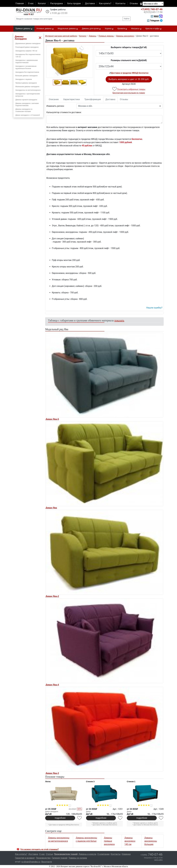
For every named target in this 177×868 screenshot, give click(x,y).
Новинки (126, 854)
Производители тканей (66, 854)
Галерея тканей (60, 858)
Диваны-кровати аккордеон (26, 100)
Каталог (42, 3)
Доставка (90, 3)
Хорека (109, 29)
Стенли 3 (90, 782)
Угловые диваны (45, 29)
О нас (31, 3)
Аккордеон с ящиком (24, 79)
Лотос (48, 782)
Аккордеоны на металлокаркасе (28, 90)
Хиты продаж (74, 3)
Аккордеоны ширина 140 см (26, 51)
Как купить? (105, 3)
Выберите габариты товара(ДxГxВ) (129, 47)
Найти (127, 19)
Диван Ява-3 (52, 773)
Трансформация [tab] (93, 99)
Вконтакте (47, 862)
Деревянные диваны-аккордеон (28, 44)
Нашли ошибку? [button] (154, 308)
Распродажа (56, 3)
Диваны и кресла (87, 854)
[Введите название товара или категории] (69, 19)
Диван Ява (51, 508)
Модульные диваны (68, 29)
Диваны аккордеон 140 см (130, 841)
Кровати (122, 29)
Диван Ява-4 (52, 685)
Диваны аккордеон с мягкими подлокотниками (27, 104)
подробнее (60, 818)
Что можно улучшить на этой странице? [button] (39, 849)
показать (119, 320)
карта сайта (158, 860)
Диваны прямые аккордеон (109, 841)
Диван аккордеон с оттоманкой (28, 115)
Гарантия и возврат (25, 858)
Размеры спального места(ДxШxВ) (129, 60)
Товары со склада (78, 858)
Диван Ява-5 (52, 419)
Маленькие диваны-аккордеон (27, 87)
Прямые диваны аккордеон (26, 83)
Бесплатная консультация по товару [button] (129, 93)
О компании (103, 854)
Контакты (121, 3)
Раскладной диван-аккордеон (27, 47)
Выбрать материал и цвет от (129, 79)
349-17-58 (153, 12)
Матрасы (136, 29)
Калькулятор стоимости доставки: (64, 112)
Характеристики (72, 99)
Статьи (49, 854)
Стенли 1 (131, 782)
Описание (54, 99)
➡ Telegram (155, 21)
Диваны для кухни (91, 29)
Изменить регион (55, 106)
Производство (43, 858)
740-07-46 (152, 9)
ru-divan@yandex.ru (31, 862)
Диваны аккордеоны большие (151, 841)
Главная (20, 3)
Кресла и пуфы (154, 29)
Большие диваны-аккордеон (27, 76)
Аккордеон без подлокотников (27, 72)
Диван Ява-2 (52, 596)
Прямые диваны (24, 29)
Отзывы (134, 3)
